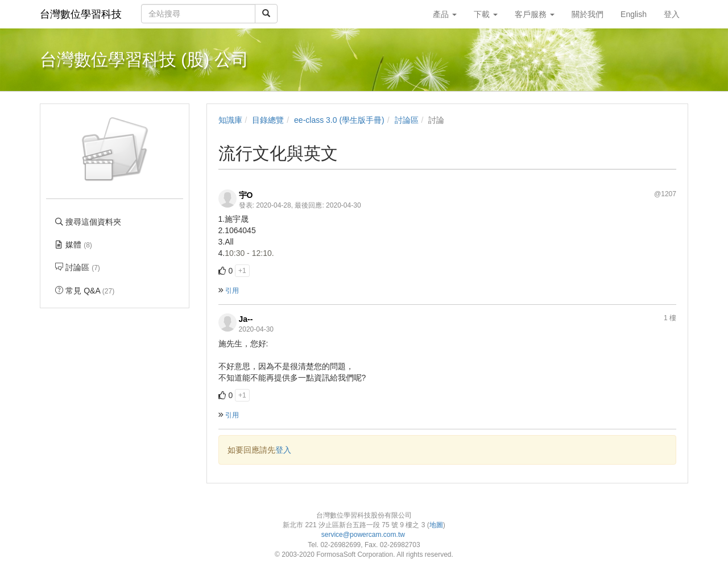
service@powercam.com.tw (364, 535)
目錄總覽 (268, 120)
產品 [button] (445, 14)
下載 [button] (486, 14)
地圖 (436, 525)
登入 (283, 450)
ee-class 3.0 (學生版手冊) (339, 120)
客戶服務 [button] (535, 14)
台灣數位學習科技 (81, 14)
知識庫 (230, 120)
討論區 (407, 120)
